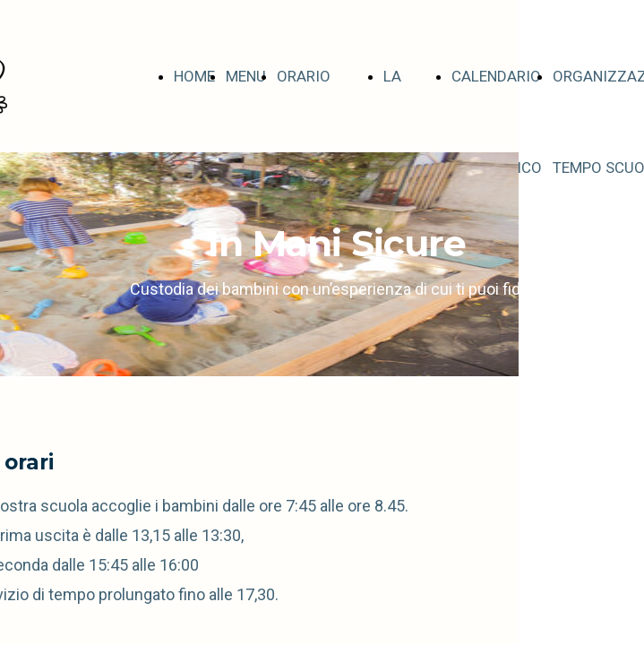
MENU (246, 76)
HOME (194, 76)
